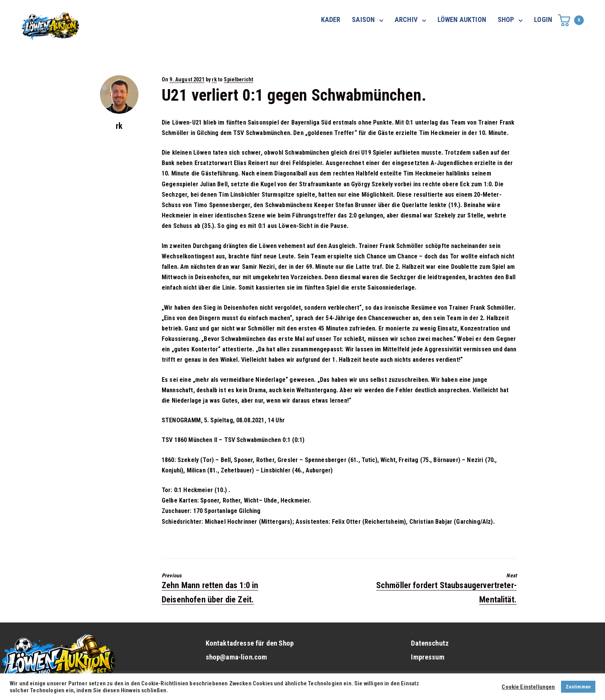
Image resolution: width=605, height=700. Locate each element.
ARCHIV (406, 19)
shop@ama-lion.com (237, 657)
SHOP (506, 19)
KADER (331, 19)
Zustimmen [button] (578, 687)
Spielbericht (238, 79)
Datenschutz (430, 643)
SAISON (363, 19)
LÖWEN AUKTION (462, 19)
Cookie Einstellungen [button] (528, 687)
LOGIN (543, 19)
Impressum (428, 657)
